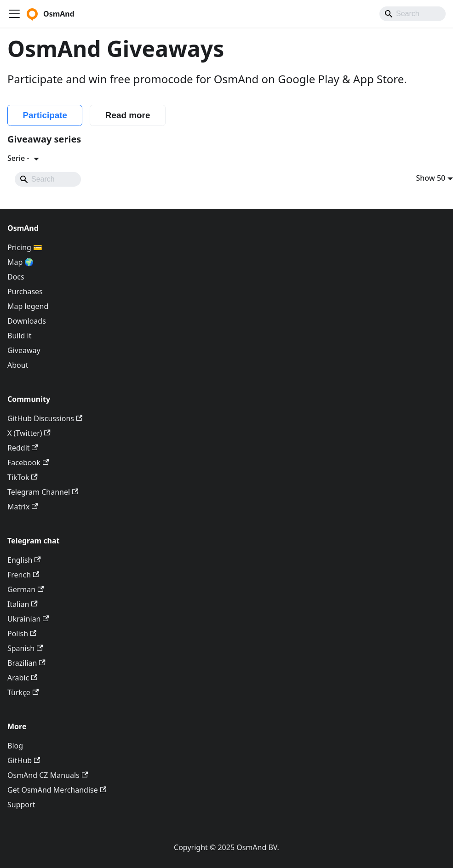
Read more (128, 115)
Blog (15, 746)
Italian (23, 604)
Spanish (25, 648)
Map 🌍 (21, 262)
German (26, 589)
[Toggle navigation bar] (14, 14)
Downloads (27, 321)
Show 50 (431, 178)
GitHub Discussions (45, 418)
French (23, 575)
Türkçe (23, 692)
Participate (45, 115)
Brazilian (26, 663)
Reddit (23, 448)
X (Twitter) (29, 433)
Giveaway (24, 350)
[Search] (413, 14)
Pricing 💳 (25, 247)
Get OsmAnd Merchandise (57, 790)
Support (21, 805)
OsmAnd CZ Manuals (48, 775)
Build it (19, 336)
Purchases (25, 291)
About (18, 365)
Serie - (19, 158)
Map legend (28, 306)
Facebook (28, 463)
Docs (16, 277)
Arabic (22, 678)
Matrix (23, 507)
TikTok (23, 477)
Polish (22, 634)
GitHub (24, 760)
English (24, 560)
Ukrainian (28, 619)
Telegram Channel (43, 492)
